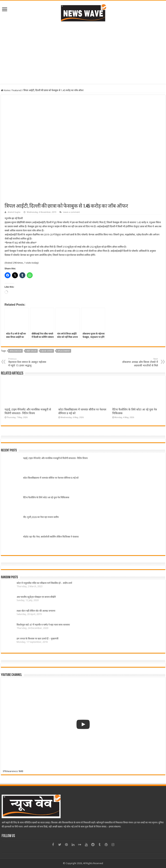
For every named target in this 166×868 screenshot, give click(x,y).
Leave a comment (71, 212)
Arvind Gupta (14, 212)
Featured (17, 90)
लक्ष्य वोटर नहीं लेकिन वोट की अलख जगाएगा (36, 611)
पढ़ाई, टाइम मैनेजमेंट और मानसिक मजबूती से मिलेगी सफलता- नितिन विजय (55, 458)
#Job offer (47, 351)
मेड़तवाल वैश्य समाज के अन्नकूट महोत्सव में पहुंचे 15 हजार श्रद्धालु (27, 362)
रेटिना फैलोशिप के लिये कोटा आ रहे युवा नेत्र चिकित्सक (46, 497)
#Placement (64, 351)
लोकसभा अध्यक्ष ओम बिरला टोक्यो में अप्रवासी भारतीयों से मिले (139, 362)
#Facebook (16, 351)
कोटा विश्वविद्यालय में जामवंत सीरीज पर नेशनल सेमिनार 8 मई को (51, 478)
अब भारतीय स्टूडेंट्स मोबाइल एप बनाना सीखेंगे (36, 597)
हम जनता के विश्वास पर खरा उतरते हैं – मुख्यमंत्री (37, 639)
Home (5, 90)
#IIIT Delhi (31, 351)
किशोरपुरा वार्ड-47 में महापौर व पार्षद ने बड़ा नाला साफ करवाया (43, 625)
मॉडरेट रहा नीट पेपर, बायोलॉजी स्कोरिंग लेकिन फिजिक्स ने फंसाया (51, 537)
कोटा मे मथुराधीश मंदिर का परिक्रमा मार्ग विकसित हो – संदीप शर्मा (44, 583)
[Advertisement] (83, 58)
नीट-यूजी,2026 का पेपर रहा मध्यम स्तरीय (41, 517)
